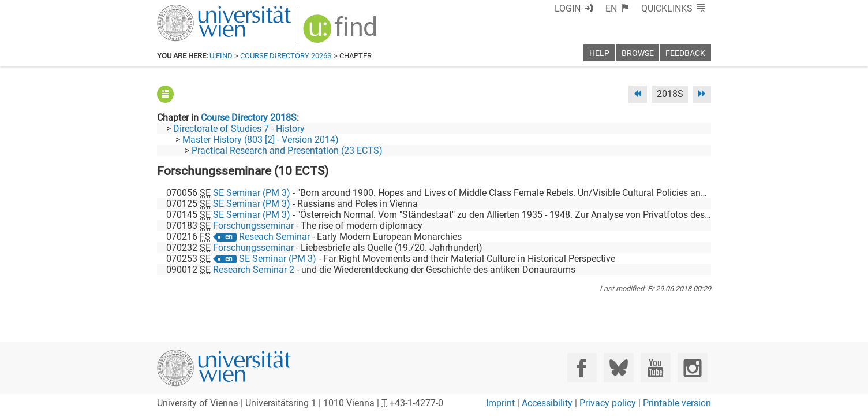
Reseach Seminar (274, 237)
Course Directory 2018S (249, 118)
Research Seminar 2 (254, 270)
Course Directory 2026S (286, 56)
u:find (221, 56)
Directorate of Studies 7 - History (239, 129)
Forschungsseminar (253, 226)
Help (599, 53)
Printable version (677, 403)
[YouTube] (655, 368)
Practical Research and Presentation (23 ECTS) (287, 151)
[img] (341, 33)
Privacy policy (608, 403)
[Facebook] (582, 368)
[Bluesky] (618, 368)
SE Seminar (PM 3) (252, 193)
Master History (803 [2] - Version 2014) (261, 140)
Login (568, 8)
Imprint (500, 403)
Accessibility (547, 403)
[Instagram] (692, 368)
